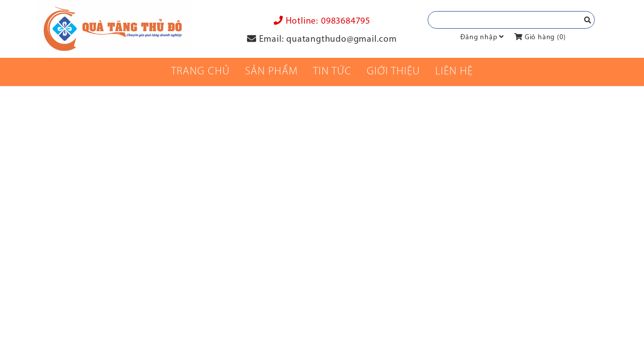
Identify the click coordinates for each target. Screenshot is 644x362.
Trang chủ (200, 72)
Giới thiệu (393, 72)
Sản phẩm (271, 72)
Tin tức (332, 72)
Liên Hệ (454, 72)
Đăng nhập (479, 37)
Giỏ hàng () (540, 37)
